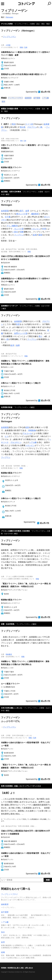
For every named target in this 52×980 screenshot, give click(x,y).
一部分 (15, 232)
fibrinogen (10, 17)
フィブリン (19, 235)
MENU (3, 4)
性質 (18, 324)
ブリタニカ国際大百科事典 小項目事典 (15, 531)
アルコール (27, 433)
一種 (40, 127)
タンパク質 (19, 229)
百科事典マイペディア (9, 306)
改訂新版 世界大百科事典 (11, 192)
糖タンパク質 (22, 214)
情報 (21, 47)
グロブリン (32, 127)
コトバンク (35, 4)
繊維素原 (35, 214)
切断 (22, 232)
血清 (12, 345)
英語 (14, 124)
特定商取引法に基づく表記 (16, 968)
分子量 (8, 217)
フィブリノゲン (9, 37)
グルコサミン (16, 442)
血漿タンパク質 (21, 333)
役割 (27, 427)
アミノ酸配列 (12, 226)
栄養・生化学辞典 (8, 624)
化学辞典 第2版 (7, 407)
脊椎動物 (32, 430)
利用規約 (4, 968)
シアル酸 (45, 98)
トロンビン (36, 229)
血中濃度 (37, 98)
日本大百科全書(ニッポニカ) (12, 708)
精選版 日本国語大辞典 (10, 109)
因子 (22, 211)
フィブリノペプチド (15, 98)
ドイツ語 (29, 124)
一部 (7, 339)
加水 (3, 102)
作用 (44, 229)
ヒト (7, 436)
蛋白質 (23, 127)
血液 (35, 235)
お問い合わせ (29, 968)
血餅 (18, 345)
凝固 (40, 235)
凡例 (26, 47)
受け (40, 336)
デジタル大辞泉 (7, 24)
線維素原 (28, 98)
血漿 (27, 211)
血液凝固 (5, 211)
